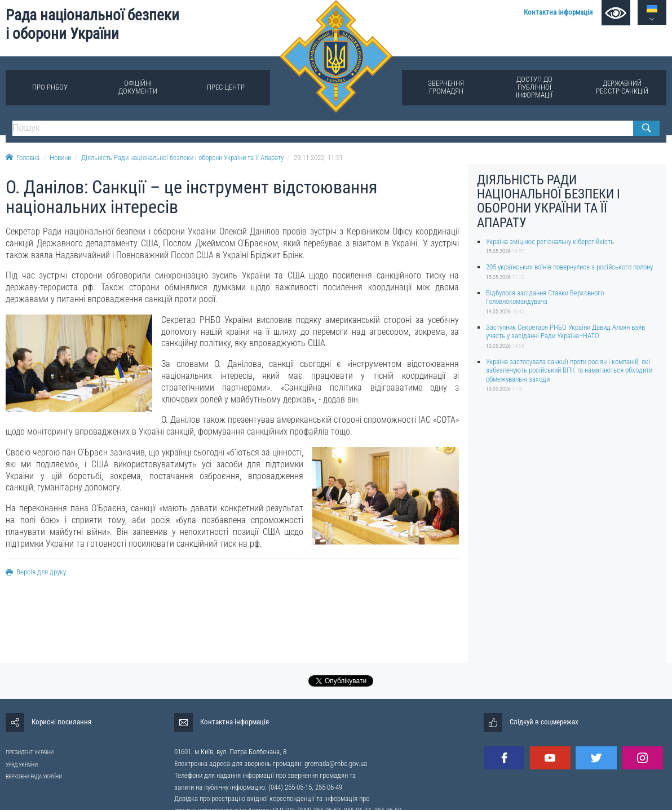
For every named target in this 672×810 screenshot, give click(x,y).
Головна (23, 158)
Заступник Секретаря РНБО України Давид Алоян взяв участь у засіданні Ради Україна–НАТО (565, 331)
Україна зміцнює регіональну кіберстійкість (550, 242)
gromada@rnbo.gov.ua (336, 763)
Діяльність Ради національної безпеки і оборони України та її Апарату (182, 158)
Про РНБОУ (50, 87)
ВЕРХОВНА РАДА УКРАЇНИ (34, 776)
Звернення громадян (446, 87)
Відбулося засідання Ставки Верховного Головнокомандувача (545, 297)
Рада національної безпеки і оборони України (92, 25)
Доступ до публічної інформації (534, 87)
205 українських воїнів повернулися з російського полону (569, 267)
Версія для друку (36, 572)
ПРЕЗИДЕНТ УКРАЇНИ (30, 752)
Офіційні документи (138, 87)
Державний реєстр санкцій (622, 87)
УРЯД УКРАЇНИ (22, 765)
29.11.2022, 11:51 (318, 158)
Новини (60, 158)
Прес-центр (226, 87)
